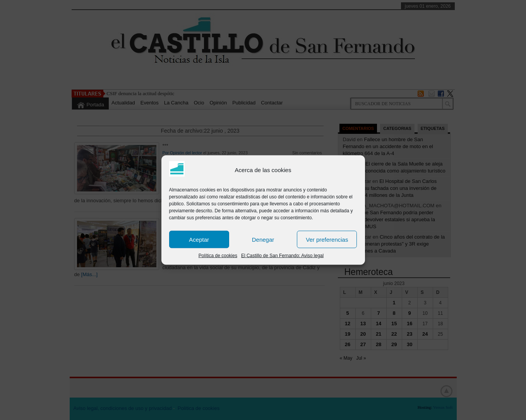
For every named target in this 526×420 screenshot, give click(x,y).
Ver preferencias (327, 239)
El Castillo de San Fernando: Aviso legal (282, 256)
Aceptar (199, 239)
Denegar (263, 239)
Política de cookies (218, 256)
